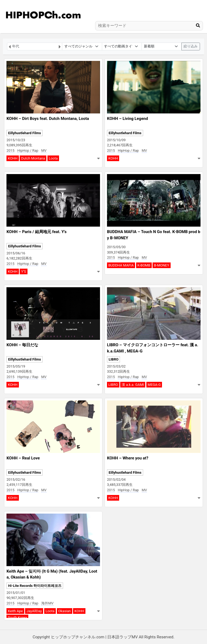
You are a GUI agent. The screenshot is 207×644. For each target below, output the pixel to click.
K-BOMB (144, 265)
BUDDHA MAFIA (121, 265)
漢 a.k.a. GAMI (133, 385)
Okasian (65, 611)
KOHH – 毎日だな (22, 345)
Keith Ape (15, 611)
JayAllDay (34, 611)
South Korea (17, 617)
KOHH (13, 158)
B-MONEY (161, 265)
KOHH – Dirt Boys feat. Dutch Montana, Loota (48, 119)
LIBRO (113, 359)
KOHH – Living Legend (127, 119)
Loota (53, 158)
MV (44, 150)
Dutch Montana (33, 158)
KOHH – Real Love (23, 458)
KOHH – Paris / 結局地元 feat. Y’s (37, 232)
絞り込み (191, 46)
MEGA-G (154, 385)
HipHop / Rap (28, 150)
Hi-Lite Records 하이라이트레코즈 (35, 586)
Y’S (23, 271)
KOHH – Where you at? (128, 458)
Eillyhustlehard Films (25, 133)
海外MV (47, 603)
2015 (10, 150)
